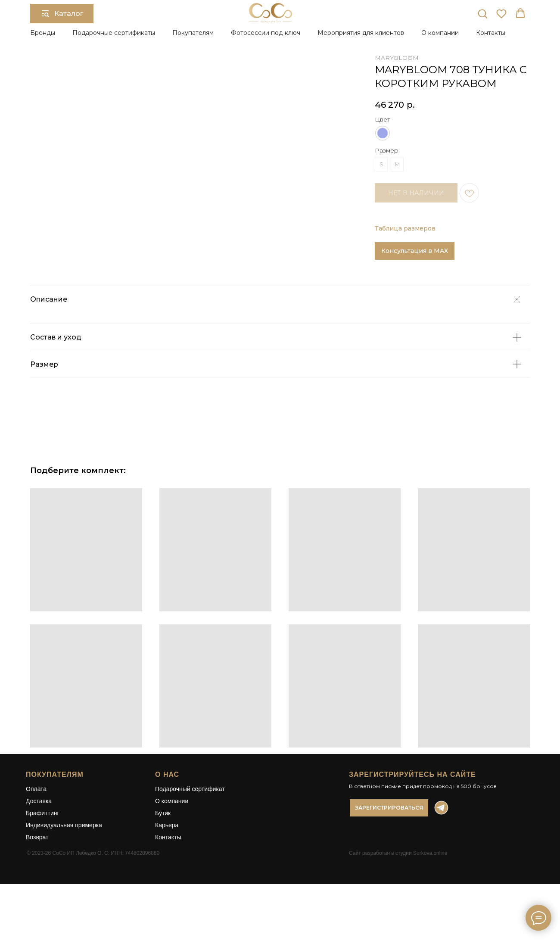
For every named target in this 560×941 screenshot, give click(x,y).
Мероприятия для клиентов (361, 33)
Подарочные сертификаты (114, 33)
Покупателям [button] (193, 33)
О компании (172, 838)
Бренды (43, 33)
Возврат (37, 875)
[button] (482, 13)
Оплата (36, 826)
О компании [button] (440, 33)
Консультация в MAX (415, 251)
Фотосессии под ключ (266, 33)
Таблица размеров (405, 228)
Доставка (39, 838)
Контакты (491, 33)
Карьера (167, 863)
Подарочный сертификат (190, 826)
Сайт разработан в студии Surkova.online (398, 891)
